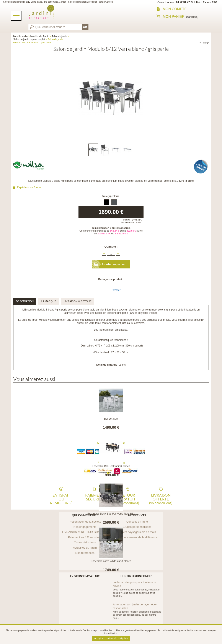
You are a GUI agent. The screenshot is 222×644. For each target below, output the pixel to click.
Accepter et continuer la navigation (111, 638)
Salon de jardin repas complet (29, 39)
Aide (198, 2)
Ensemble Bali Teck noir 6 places (111, 466)
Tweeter (116, 290)
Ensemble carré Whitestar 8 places (111, 561)
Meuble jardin (20, 36)
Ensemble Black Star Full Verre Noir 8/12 (111, 514)
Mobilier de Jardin (40, 36)
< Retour (204, 43)
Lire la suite (187, 181)
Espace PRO (210, 2)
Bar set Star (111, 419)
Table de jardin (60, 36)
